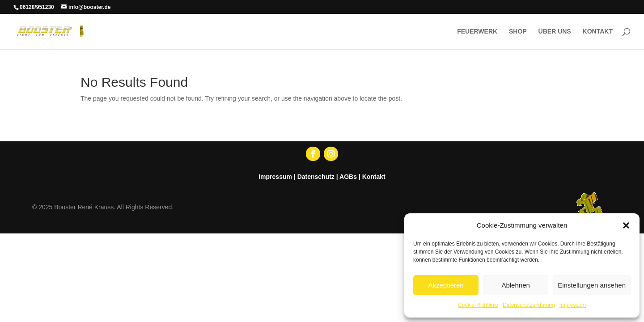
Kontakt (374, 177)
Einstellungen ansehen (592, 285)
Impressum (573, 305)
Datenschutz (316, 177)
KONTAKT (598, 32)
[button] (626, 225)
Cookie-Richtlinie (478, 305)
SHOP (518, 32)
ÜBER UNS (555, 32)
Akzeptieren (446, 285)
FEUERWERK (477, 32)
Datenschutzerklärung (529, 305)
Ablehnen (515, 285)
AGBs (348, 177)
